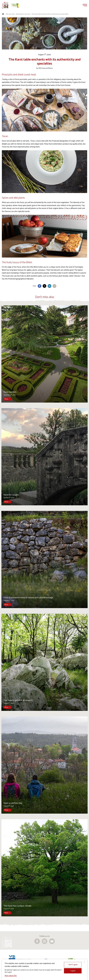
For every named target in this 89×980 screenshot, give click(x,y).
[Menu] (85, 5)
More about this (11, 976)
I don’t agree (73, 965)
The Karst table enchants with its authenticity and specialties (50, 14)
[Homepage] (5, 5)
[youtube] (52, 941)
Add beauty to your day (23, 14)
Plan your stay (10, 14)
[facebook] (37, 941)
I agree (73, 971)
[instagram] (44, 941)
